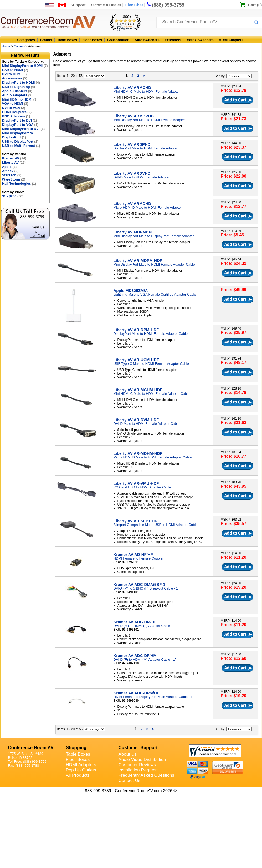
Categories (26, 40)
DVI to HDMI (14, 74)
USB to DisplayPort (20, 141)
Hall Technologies (19, 184)
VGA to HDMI (15, 104)
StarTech (12, 175)
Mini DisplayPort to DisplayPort (18, 135)
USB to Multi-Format (21, 146)
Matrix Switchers (200, 40)
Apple (9, 167)
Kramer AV (14, 158)
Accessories (15, 78)
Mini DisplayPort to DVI (24, 129)
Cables (19, 46)
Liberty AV (14, 163)
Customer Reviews (137, 765)
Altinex (10, 171)
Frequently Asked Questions (147, 775)
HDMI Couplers (17, 112)
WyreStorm (14, 179)
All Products (78, 775)
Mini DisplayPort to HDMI (25, 66)
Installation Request (138, 770)
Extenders (173, 40)
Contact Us (130, 780)
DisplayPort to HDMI (21, 83)
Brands (46, 40)
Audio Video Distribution (142, 759)
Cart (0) (255, 5)
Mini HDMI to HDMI (20, 99)
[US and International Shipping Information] (56, 5)
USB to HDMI (15, 70)
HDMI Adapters (231, 40)
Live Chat (134, 5)
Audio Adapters (17, 95)
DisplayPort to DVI (20, 120)
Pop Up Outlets (81, 770)
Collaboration (118, 40)
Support (78, 5)
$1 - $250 (13, 196)
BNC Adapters (16, 116)
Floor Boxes (92, 40)
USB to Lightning (19, 87)
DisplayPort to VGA (20, 125)
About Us (128, 754)
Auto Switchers (147, 40)
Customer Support (138, 748)
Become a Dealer (106, 5)
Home (6, 46)
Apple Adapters (17, 91)
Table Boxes (67, 40)
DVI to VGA (14, 108)
